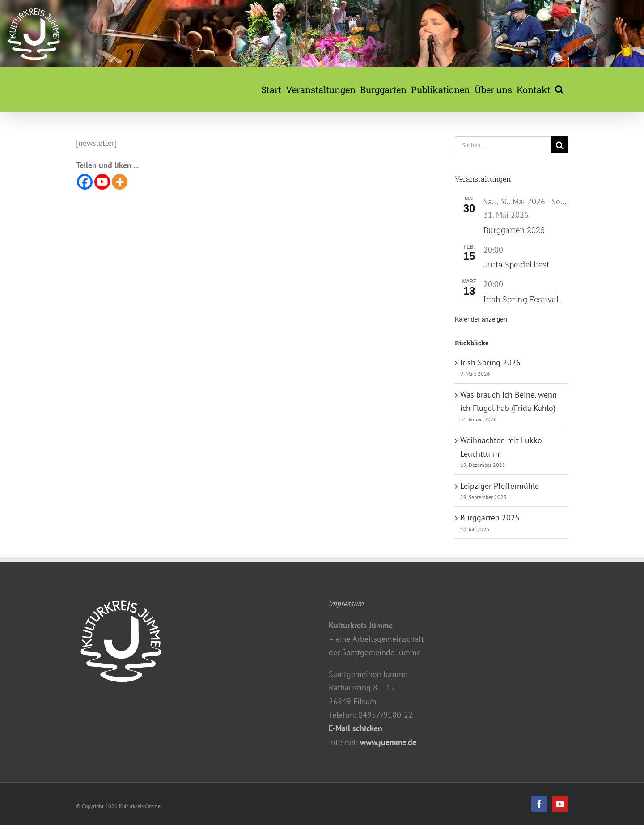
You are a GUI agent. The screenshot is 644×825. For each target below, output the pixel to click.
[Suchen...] (503, 145)
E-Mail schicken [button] (356, 728)
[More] (120, 182)
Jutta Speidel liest (516, 264)
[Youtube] (102, 182)
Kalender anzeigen (481, 319)
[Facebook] (85, 182)
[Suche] (559, 145)
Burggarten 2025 (490, 518)
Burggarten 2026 (514, 230)
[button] (559, 89)
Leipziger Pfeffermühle (500, 486)
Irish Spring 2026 (490, 362)
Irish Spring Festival (521, 299)
